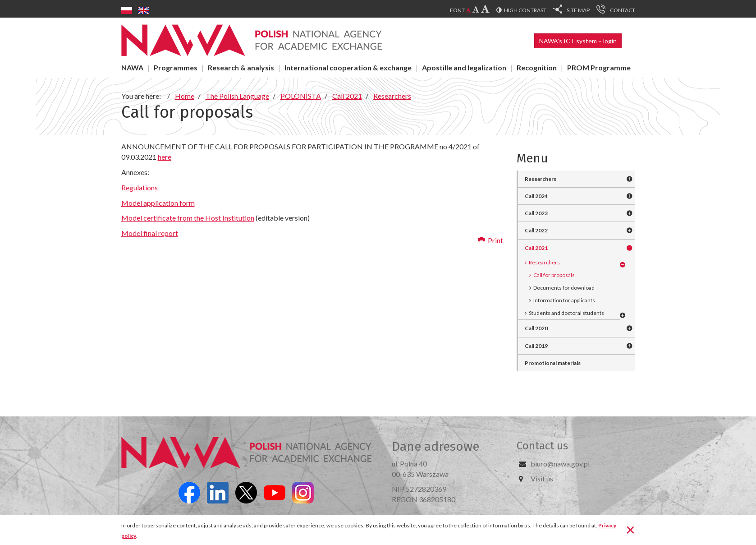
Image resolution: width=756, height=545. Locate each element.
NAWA (132, 67)
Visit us (542, 478)
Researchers (541, 179)
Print (490, 240)
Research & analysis (241, 67)
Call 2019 (536, 346)
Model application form (158, 203)
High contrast (525, 10)
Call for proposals (554, 275)
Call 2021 (536, 248)
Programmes (176, 67)
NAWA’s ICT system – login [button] (578, 41)
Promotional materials (553, 363)
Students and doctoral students (566, 313)
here (165, 157)
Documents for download (564, 288)
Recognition (537, 67)
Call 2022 (536, 230)
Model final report (150, 233)
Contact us (542, 446)
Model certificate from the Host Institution (188, 218)
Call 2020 (536, 328)
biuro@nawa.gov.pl (560, 464)
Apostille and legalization (464, 67)
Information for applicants (564, 300)
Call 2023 (536, 213)
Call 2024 (536, 196)
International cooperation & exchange (348, 67)
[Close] (630, 529)
